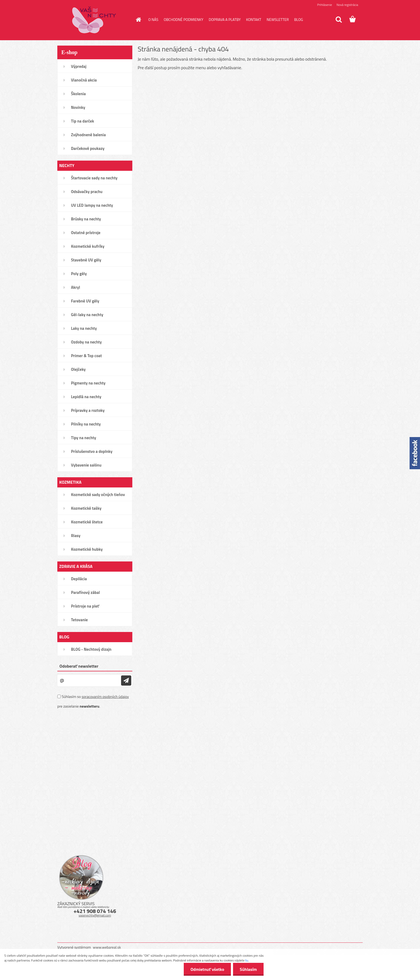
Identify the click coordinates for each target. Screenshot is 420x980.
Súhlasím (248, 969)
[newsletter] (126, 681)
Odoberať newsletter (79, 666)
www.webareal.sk (107, 947)
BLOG (299, 19)
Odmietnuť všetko (207, 969)
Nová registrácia (347, 5)
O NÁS (153, 19)
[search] (339, 20)
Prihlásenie (325, 5)
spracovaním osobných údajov (105, 696)
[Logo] (94, 20)
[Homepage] (138, 20)
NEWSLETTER (278, 19)
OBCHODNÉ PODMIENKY (183, 19)
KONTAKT (254, 19)
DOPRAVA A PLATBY (225, 19)
